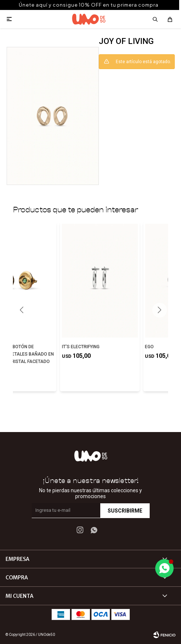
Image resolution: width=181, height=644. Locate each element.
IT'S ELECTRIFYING (81, 347)
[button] (159, 310)
